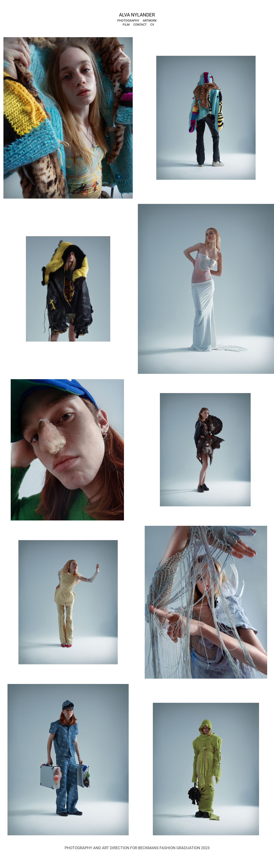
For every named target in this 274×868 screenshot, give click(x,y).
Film (126, 24)
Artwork (150, 20)
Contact (140, 24)
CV (152, 24)
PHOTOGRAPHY (128, 20)
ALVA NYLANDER (137, 15)
